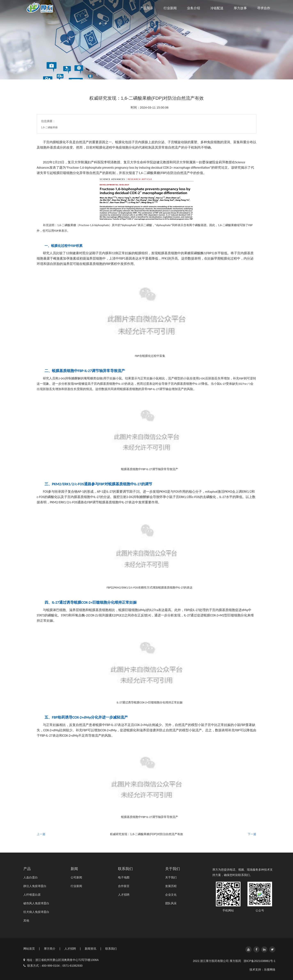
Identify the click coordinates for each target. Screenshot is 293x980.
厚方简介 (52, 949)
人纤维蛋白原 (32, 895)
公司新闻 (76, 877)
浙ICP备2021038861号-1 (260, 961)
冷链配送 (217, 8)
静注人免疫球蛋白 (35, 886)
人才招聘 (124, 895)
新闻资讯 (93, 949)
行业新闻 (170, 8)
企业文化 (171, 895)
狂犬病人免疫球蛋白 (36, 912)
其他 (26, 920)
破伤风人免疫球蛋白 (36, 903)
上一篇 (41, 834)
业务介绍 (193, 8)
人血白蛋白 (31, 877)
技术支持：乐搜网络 (262, 970)
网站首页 (32, 949)
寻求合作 (264, 8)
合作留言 (124, 886)
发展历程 (171, 886)
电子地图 (124, 877)
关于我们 (171, 877)
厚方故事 (240, 8)
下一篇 (252, 834)
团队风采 (171, 903)
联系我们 (111, 949)
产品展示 (147, 8)
